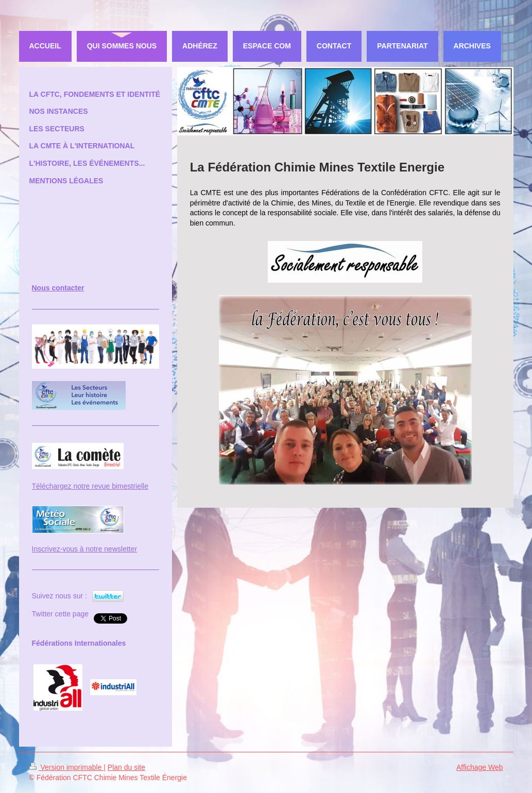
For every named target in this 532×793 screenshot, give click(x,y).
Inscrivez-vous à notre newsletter (85, 549)
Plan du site (126, 767)
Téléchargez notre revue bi (75, 486)
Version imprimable (67, 767)
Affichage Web (480, 767)
